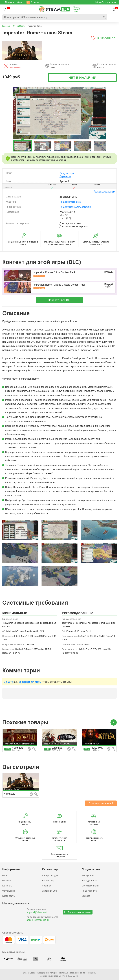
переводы (105, 191)
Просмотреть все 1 (101, 803)
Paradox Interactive (70, 202)
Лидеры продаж (50, 875)
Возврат (86, 896)
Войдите (9, 682)
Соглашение (9, 891)
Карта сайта (9, 896)
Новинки (46, 886)
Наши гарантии (89, 891)
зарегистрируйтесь (30, 682)
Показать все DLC (60, 300)
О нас (5, 875)
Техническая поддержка (78, 912)
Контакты (7, 886)
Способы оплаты (90, 886)
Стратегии (65, 176)
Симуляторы (67, 173)
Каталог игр (48, 881)
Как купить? (88, 875)
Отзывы (7, 881)
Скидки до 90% (50, 891)
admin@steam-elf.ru (38, 920)
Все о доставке (89, 881)
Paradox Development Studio (75, 207)
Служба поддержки (105, 2)
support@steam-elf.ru (38, 912)
